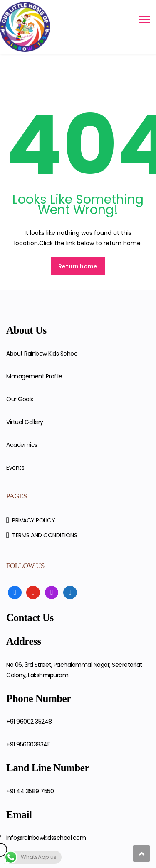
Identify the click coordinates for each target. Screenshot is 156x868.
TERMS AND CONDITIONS (45, 535)
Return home (78, 266)
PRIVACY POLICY (33, 520)
